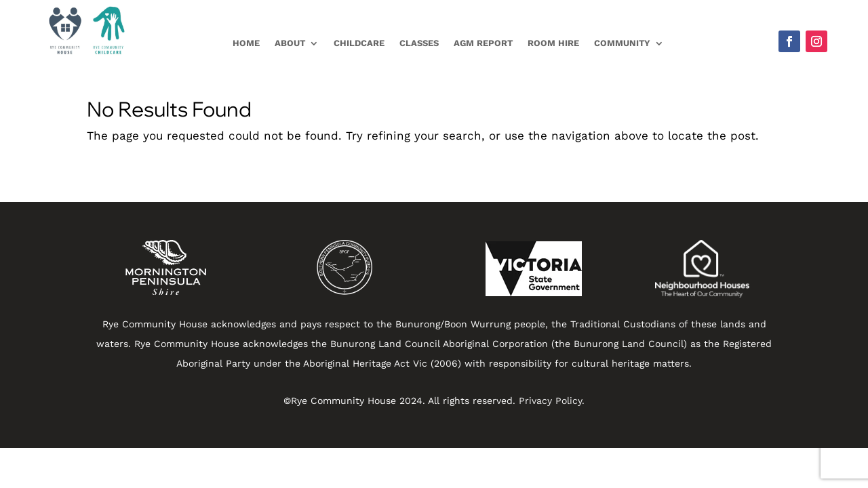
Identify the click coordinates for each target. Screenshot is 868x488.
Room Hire (553, 43)
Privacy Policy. (552, 401)
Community (622, 43)
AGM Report (483, 43)
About (290, 43)
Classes (419, 43)
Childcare (359, 43)
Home (246, 43)
